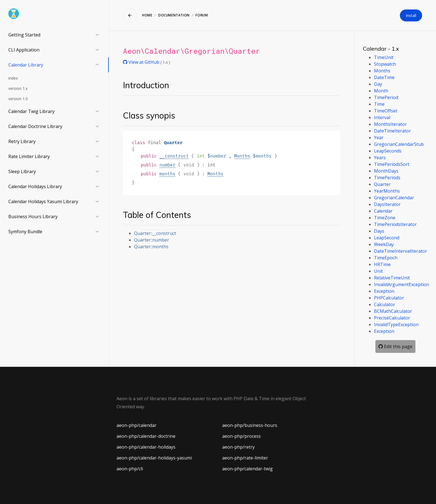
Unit (378, 271)
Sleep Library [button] (22, 171)
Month (381, 91)
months (167, 174)
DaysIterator (387, 204)
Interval (382, 117)
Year (379, 137)
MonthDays (386, 171)
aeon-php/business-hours (250, 425)
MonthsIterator (390, 124)
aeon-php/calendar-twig (247, 469)
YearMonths (387, 191)
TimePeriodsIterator (395, 224)
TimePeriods (387, 178)
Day (378, 84)
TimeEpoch (386, 258)
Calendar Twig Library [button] (31, 111)
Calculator (385, 304)
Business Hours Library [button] (33, 217)
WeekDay (384, 244)
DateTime (384, 77)
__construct (174, 156)
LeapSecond (387, 238)
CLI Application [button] (24, 50)
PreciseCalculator (392, 318)
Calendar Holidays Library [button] (35, 186)
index (13, 78)
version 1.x (18, 88)
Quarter (382, 184)
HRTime (382, 264)
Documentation (174, 15)
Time (379, 104)
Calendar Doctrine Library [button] (35, 126)
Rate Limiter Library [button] (29, 156)
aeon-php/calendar (137, 425)
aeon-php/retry (238, 447)
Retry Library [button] (22, 141)
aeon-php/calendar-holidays (146, 447)
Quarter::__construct (155, 233)
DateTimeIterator (392, 131)
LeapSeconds (388, 151)
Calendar (383, 211)
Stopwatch (385, 64)
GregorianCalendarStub (399, 144)
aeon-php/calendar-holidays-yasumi (154, 458)
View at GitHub (142, 62)
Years (380, 158)
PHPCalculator (389, 298)
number (167, 165)
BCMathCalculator (393, 311)
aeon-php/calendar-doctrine (146, 436)
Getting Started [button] (24, 35)
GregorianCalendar (394, 198)
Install (411, 15)
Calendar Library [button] (26, 65)
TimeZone (385, 218)
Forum (202, 15)
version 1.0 (18, 99)
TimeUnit (384, 57)
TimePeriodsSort (392, 164)
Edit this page (395, 346)
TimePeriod (386, 97)
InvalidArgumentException (402, 284)
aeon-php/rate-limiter (245, 458)
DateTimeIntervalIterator (401, 251)
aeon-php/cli (130, 469)
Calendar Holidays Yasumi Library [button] (43, 201)
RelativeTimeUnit (392, 278)
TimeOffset (386, 111)
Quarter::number (152, 240)
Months (242, 156)
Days (379, 231)
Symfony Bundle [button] (25, 232)
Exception (384, 291)
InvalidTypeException (396, 324)
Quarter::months (151, 247)
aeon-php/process (241, 436)
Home (147, 15)
